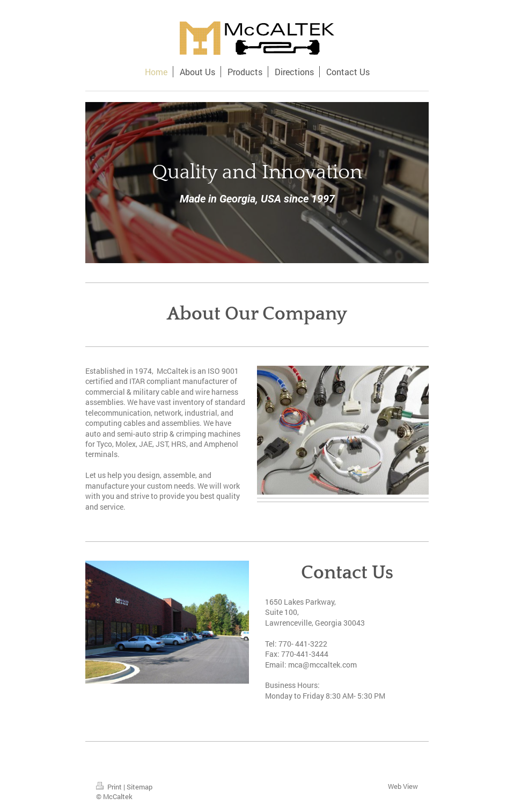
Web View (403, 786)
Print (110, 787)
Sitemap (139, 787)
